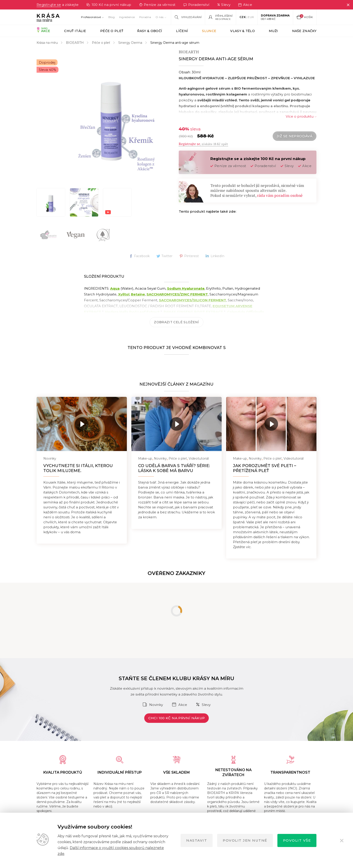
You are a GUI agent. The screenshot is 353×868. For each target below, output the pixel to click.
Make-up (145, 458)
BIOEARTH (75, 43)
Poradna (145, 17)
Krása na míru (47, 43)
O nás (160, 17)
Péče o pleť (101, 43)
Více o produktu (300, 116)
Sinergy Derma (130, 43)
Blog (111, 17)
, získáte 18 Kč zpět (203, 144)
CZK (243, 17)
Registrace (223, 19)
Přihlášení (224, 16)
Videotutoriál (199, 458)
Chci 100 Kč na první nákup (177, 718)
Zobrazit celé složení (176, 322)
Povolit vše (297, 840)
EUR (251, 17)
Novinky (50, 458)
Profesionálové (91, 17)
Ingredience (127, 17)
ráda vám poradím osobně (280, 195)
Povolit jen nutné (245, 840)
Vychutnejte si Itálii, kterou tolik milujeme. (78, 468)
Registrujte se (49, 5)
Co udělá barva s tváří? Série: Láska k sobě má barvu (174, 468)
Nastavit (197, 840)
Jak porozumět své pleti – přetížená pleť (265, 468)
